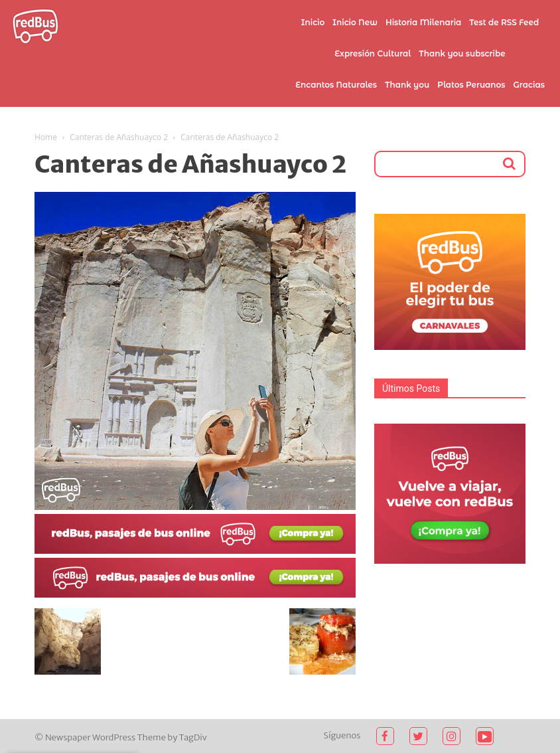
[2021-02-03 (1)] (195, 594)
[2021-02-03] (195, 550)
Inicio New (355, 22)
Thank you (407, 85)
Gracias (529, 85)
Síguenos (342, 735)
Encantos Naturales (336, 85)
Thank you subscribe (462, 53)
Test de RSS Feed (504, 22)
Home (46, 137)
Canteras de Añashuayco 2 (119, 137)
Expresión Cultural (373, 53)
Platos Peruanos (471, 85)
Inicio (313, 22)
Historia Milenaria (423, 22)
